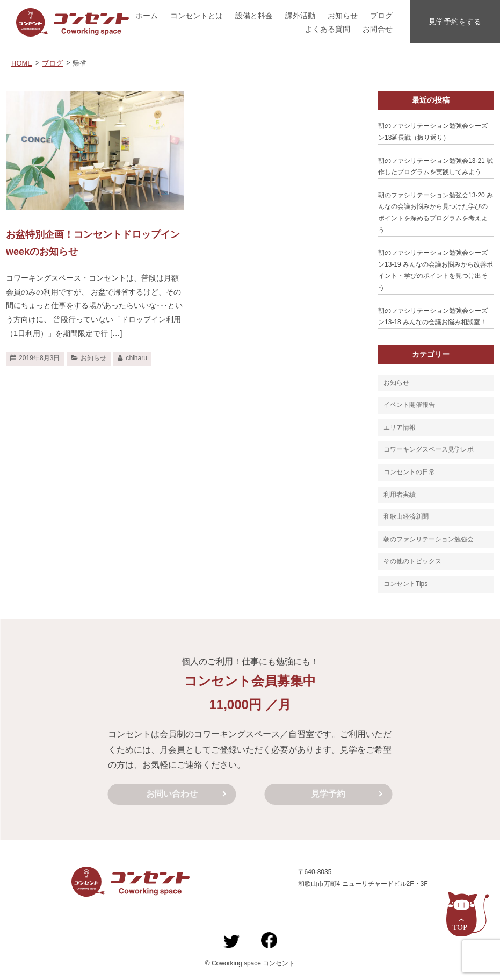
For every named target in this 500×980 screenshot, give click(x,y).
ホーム (147, 16)
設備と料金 (254, 16)
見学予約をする (455, 22)
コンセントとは (197, 16)
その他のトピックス (412, 561)
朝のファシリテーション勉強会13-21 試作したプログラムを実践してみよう (436, 167)
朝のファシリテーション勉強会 (429, 539)
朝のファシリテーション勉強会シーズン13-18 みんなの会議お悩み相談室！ (433, 317)
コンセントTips (405, 584)
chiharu (136, 358)
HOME (22, 63)
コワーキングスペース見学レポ (429, 449)
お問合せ (378, 29)
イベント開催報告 (409, 405)
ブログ (381, 16)
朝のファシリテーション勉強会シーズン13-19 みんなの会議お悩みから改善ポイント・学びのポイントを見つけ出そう (436, 270)
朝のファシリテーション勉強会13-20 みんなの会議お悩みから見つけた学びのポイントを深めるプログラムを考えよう (436, 213)
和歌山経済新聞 (406, 517)
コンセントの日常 (409, 472)
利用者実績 (400, 495)
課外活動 (300, 16)
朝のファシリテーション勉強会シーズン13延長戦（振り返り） (433, 132)
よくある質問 (328, 29)
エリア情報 (400, 427)
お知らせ (343, 16)
